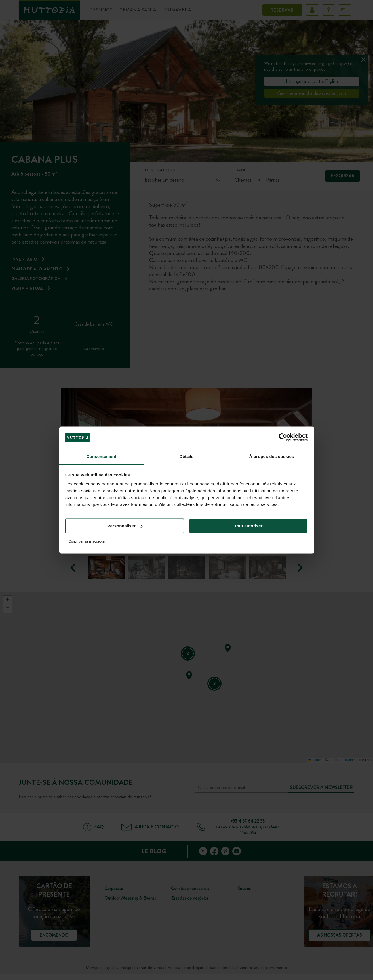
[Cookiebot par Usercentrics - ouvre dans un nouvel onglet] (283, 437)
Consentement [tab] (101, 456)
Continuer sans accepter (87, 541)
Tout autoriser (248, 526)
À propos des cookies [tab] (272, 456)
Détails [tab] (187, 456)
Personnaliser (125, 526)
